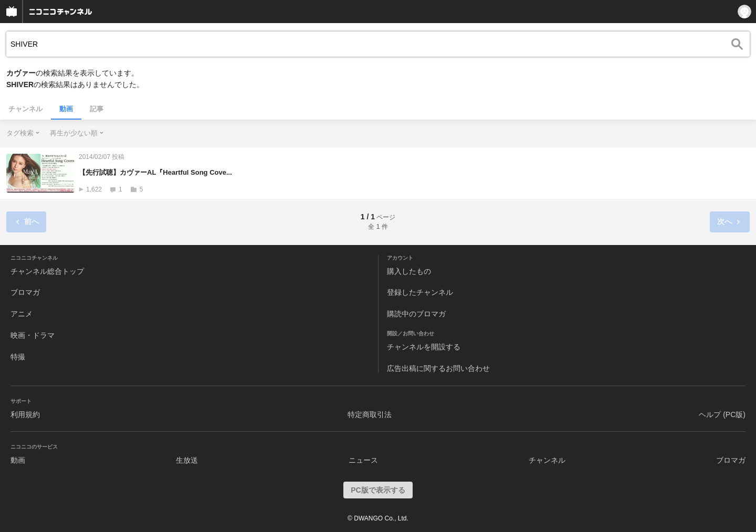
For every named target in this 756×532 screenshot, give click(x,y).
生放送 (187, 460)
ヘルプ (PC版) (722, 414)
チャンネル (25, 109)
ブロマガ (25, 292)
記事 (97, 109)
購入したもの (409, 271)
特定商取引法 (370, 414)
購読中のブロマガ (416, 314)
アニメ (22, 314)
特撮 (18, 357)
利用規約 (25, 414)
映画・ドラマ (33, 335)
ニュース (363, 460)
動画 (66, 109)
